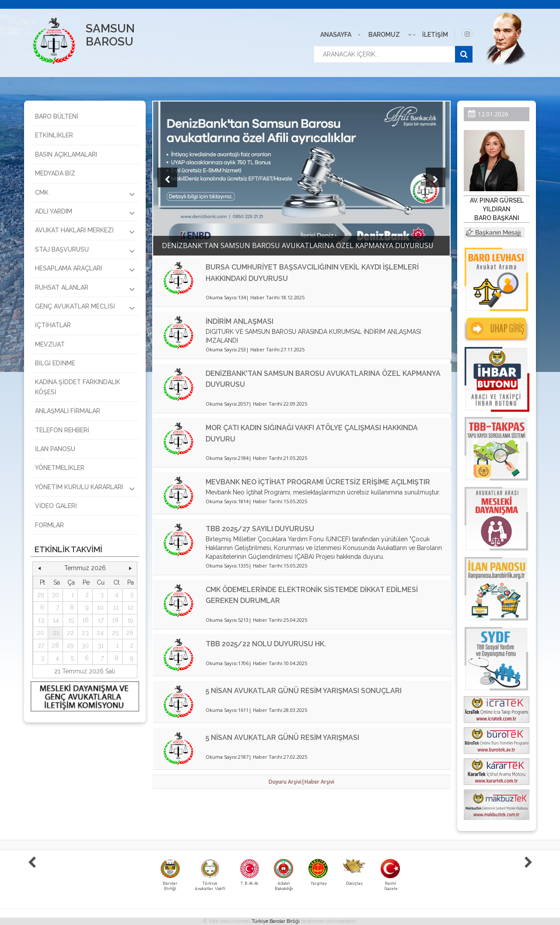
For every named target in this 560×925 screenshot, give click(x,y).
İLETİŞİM (435, 35)
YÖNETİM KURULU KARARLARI (85, 488)
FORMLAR (49, 525)
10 (100, 607)
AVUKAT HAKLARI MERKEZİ (85, 231)
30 (55, 595)
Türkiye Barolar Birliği (276, 921)
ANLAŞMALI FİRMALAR (68, 411)
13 (41, 620)
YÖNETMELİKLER (60, 468)
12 (130, 607)
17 (101, 620)
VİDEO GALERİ (56, 506)
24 (100, 633)
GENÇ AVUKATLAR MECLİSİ (85, 308)
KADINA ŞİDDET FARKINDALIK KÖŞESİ (78, 387)
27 (41, 645)
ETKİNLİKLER (54, 135)
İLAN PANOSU (55, 449)
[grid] (85, 620)
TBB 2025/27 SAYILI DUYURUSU (260, 529)
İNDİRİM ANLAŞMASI (240, 321)
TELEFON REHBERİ (62, 430)
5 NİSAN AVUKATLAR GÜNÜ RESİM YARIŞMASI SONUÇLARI (304, 691)
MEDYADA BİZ (55, 173)
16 (86, 620)
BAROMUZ (384, 35)
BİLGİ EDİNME (55, 363)
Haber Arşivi (319, 782)
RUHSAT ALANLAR (85, 289)
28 (55, 645)
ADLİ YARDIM (85, 213)
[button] (39, 568)
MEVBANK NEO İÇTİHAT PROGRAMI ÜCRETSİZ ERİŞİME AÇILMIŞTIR (318, 482)
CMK (85, 194)
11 (116, 607)
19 (130, 620)
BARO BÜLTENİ (57, 116)
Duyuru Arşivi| (287, 782)
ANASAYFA (336, 35)
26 (130, 633)
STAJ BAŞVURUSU (85, 251)
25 (115, 633)
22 (70, 633)
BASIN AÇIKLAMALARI (66, 154)
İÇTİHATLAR (53, 325)
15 (71, 620)
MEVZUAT (50, 344)
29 (41, 595)
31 (101, 645)
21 (56, 633)
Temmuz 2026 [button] (85, 568)
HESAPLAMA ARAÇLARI (85, 270)
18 (115, 620)
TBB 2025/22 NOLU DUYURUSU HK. (266, 644)
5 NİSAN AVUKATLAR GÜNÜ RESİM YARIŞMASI (282, 738)
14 (56, 620)
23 (85, 633)
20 (40, 633)
